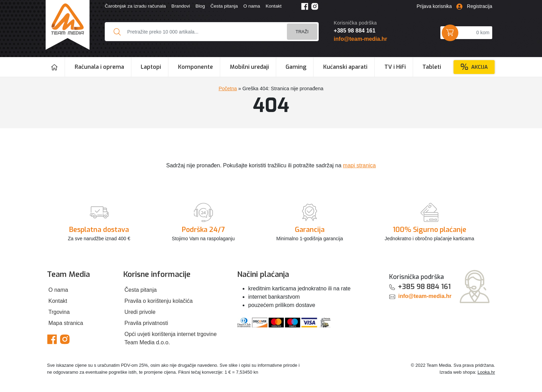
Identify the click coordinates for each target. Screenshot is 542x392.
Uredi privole (140, 312)
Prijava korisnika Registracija (454, 6)
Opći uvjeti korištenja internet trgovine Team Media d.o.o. (171, 338)
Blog (200, 6)
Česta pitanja (224, 6)
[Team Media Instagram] (315, 6)
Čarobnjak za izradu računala (135, 6)
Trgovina (59, 312)
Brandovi (181, 6)
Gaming (296, 67)
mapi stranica (359, 165)
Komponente (195, 67)
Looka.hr (486, 372)
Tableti (432, 67)
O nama (252, 6)
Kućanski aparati (345, 67)
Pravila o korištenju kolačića (158, 301)
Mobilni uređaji (249, 67)
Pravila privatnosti (146, 323)
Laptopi (151, 67)
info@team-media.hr (361, 39)
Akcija (474, 67)
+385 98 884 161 (355, 31)
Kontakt (273, 6)
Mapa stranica (66, 323)
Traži (302, 32)
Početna (228, 88)
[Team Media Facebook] (305, 6)
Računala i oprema (99, 67)
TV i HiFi (395, 67)
